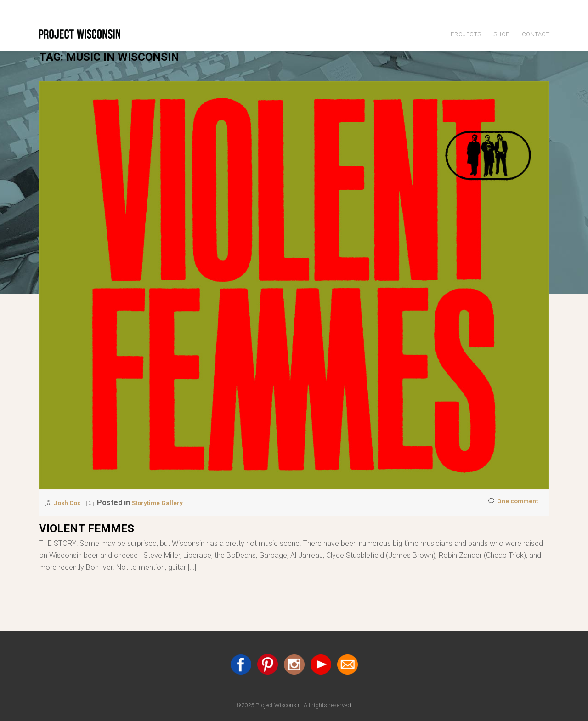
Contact (536, 34)
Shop (502, 34)
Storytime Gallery (168, 502)
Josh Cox (71, 502)
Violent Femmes (87, 528)
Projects (466, 34)
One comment (509, 503)
